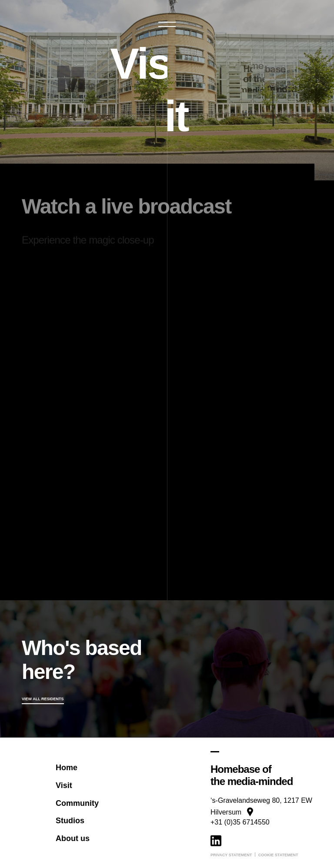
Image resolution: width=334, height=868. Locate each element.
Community (77, 803)
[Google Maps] (261, 789)
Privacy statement (231, 855)
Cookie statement (278, 855)
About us (73, 838)
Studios (70, 821)
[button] (167, 24)
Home (67, 768)
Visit (64, 785)
